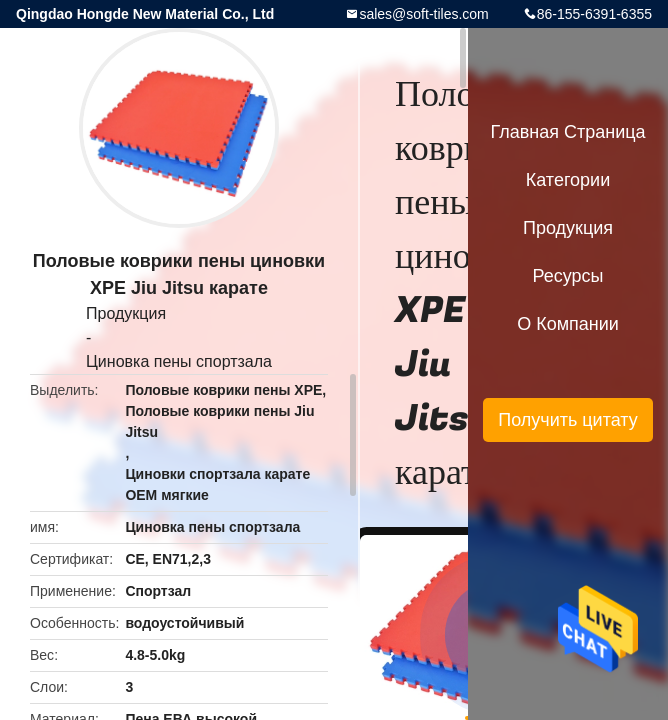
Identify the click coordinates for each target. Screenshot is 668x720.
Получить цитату (568, 420)
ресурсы (568, 276)
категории (568, 180)
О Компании (568, 324)
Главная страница (567, 132)
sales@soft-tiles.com (423, 14)
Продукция (126, 313)
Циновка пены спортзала (179, 361)
